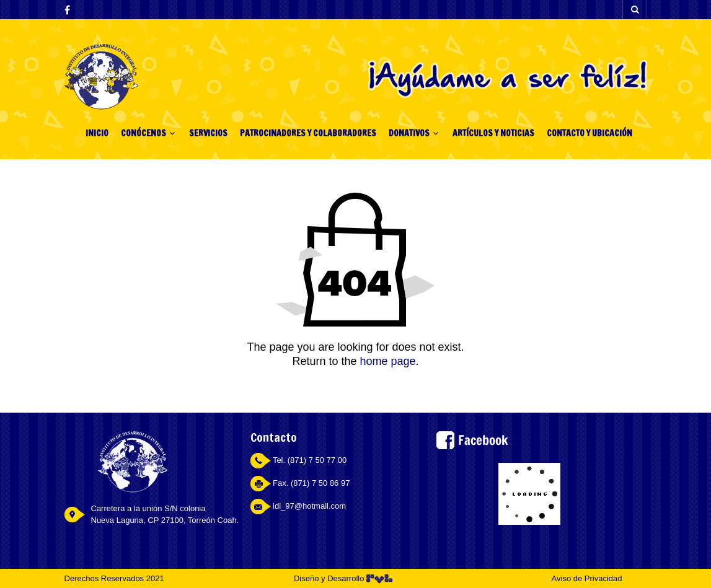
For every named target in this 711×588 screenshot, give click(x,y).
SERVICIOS (208, 133)
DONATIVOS (409, 133)
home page (387, 361)
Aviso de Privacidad (587, 578)
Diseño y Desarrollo (343, 578)
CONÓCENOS (144, 133)
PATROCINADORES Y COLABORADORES (308, 133)
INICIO (97, 133)
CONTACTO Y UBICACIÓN (590, 133)
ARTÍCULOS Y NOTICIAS (493, 133)
